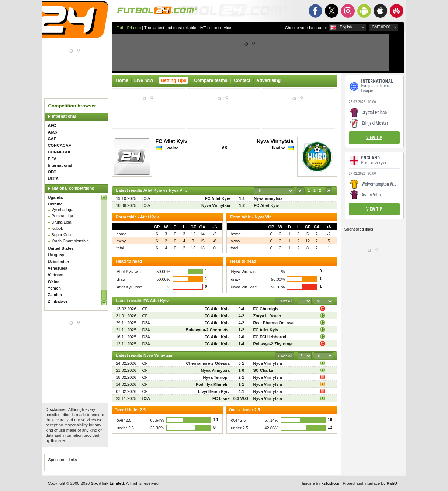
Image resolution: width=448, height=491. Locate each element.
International (64, 116)
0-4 (242, 309)
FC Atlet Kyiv (172, 141)
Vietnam (56, 275)
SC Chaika (263, 370)
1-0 (242, 370)
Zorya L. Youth (267, 316)
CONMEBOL (60, 152)
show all (285, 301)
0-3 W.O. (241, 398)
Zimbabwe (58, 301)
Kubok (57, 228)
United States (61, 248)
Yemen (54, 288)
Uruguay (56, 255)
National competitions (73, 188)
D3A (146, 198)
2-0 (242, 337)
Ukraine (55, 204)
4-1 (242, 391)
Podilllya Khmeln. (213, 384)
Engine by (322, 483)
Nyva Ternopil (216, 377)
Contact (242, 80)
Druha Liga (62, 222)
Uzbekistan (59, 262)
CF (145, 309)
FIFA (52, 159)
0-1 (242, 363)
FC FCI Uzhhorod (270, 337)
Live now (144, 80)
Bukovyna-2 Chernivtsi (207, 330)
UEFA (53, 179)
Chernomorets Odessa (208, 363)
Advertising (268, 80)
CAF (52, 139)
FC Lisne (221, 398)
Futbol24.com (129, 28)
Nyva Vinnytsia (275, 141)
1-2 (242, 205)
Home (122, 80)
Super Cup (61, 235)
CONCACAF (60, 145)
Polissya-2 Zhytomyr (273, 344)
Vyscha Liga (63, 210)
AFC (52, 125)
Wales (54, 281)
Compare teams (211, 80)
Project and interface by (370, 483)
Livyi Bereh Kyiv (214, 391)
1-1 (242, 198)
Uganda (55, 197)
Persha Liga (62, 216)
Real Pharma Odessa (273, 323)
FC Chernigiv (266, 309)
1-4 (242, 344)
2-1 (242, 377)
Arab (53, 132)
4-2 (242, 316)
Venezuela (58, 268)
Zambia (55, 295)
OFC (52, 172)
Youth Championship (70, 241)
